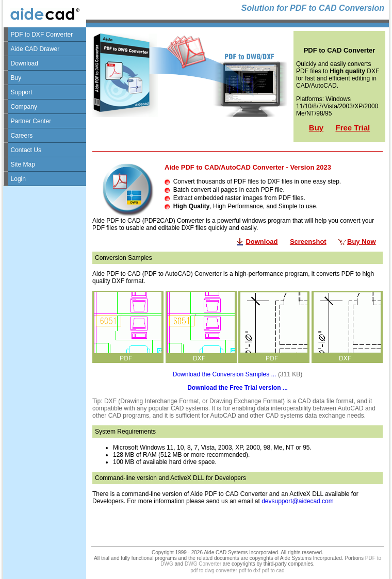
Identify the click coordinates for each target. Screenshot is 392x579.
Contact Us (26, 150)
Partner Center (31, 121)
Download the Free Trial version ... (238, 388)
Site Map (23, 164)
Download (25, 63)
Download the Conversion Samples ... (225, 374)
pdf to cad (273, 570)
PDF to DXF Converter (42, 35)
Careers (22, 136)
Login (18, 179)
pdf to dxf (249, 570)
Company (24, 107)
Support (22, 92)
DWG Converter (203, 564)
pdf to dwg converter (214, 570)
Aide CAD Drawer (35, 49)
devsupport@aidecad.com (298, 501)
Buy (16, 78)
